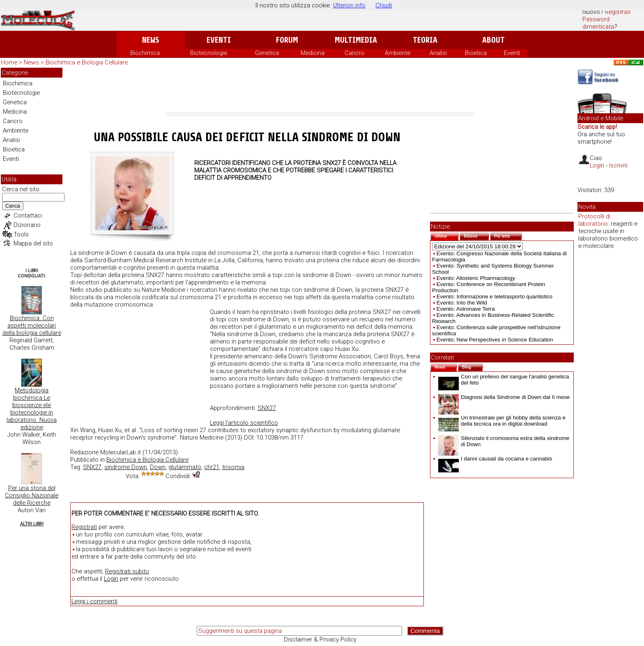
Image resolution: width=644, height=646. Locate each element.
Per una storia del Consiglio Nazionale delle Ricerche (32, 495)
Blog (473, 366)
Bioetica (476, 53)
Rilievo (476, 235)
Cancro (354, 53)
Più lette (508, 235)
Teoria (425, 40)
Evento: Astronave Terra (466, 309)
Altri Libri (32, 524)
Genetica (267, 53)
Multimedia (356, 40)
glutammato (185, 467)
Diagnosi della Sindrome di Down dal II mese (504, 397)
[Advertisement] (320, 90)
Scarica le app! (597, 127)
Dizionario (27, 225)
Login (111, 579)
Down (158, 467)
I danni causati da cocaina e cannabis (495, 459)
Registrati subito (127, 571)
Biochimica (145, 53)
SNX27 (267, 408)
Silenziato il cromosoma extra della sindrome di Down (504, 441)
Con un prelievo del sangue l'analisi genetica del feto (504, 380)
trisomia (233, 467)
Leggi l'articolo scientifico (244, 423)
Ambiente (398, 53)
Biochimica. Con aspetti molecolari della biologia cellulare (32, 325)
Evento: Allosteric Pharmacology (476, 278)
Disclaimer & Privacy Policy (320, 639)
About (493, 40)
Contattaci (28, 215)
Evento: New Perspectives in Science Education (495, 340)
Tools (21, 234)
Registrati (618, 12)
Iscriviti (618, 165)
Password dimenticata (598, 23)
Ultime (447, 235)
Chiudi (384, 5)
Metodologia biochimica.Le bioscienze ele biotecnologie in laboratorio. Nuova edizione (32, 409)
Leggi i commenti (94, 601)
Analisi (438, 53)
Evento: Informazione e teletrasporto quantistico (494, 297)
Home (9, 62)
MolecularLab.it (121, 452)
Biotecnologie (209, 53)
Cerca (13, 206)
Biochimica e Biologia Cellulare (87, 62)
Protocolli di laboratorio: (594, 220)
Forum (287, 40)
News (151, 40)
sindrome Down (126, 467)
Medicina (313, 53)
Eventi (219, 40)
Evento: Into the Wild (462, 303)
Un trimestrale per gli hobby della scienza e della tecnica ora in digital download (502, 421)
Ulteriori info (349, 5)
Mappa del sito (33, 243)
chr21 (212, 467)
